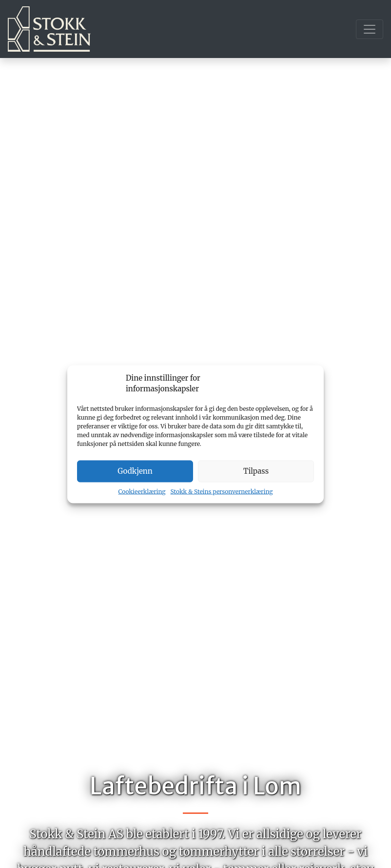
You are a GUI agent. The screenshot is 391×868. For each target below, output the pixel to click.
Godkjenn (135, 471)
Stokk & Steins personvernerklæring (222, 491)
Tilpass (256, 471)
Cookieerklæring (142, 491)
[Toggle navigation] (370, 29)
